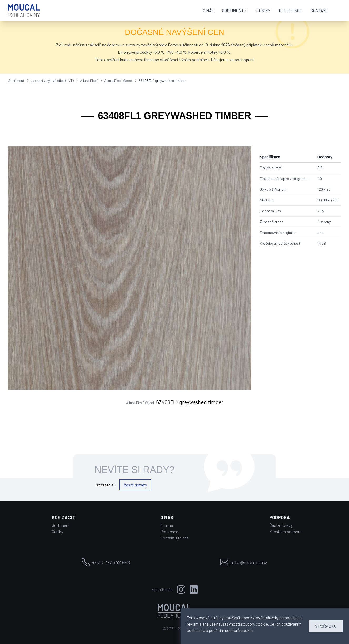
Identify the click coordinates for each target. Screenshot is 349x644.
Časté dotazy (281, 525)
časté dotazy (135, 485)
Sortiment (16, 80)
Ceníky (58, 531)
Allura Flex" (89, 80)
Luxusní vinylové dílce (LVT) (52, 80)
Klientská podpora (285, 531)
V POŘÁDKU (326, 626)
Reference (169, 531)
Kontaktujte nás (174, 538)
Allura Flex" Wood (118, 80)
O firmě (167, 525)
